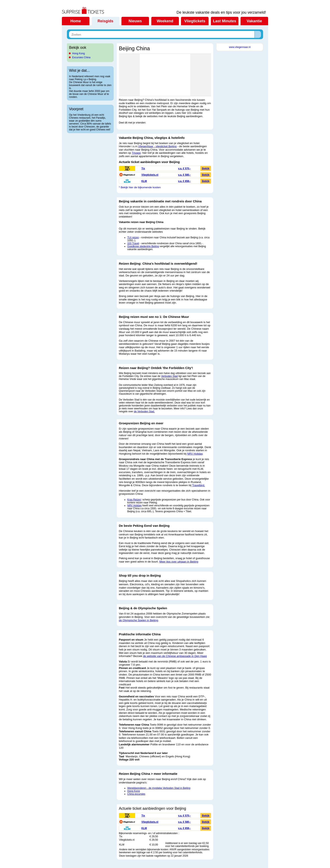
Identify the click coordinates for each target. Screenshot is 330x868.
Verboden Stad (169, 376)
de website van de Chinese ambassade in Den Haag (175, 656)
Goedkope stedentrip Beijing (143, 246)
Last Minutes (225, 21)
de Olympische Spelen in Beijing (138, 620)
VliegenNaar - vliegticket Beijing (157, 146)
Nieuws (135, 21)
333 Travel (133, 243)
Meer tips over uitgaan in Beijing (179, 562)
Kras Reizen (134, 500)
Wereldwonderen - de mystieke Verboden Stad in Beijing (159, 788)
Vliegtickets (195, 21)
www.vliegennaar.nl (240, 47)
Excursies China (81, 57)
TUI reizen (133, 238)
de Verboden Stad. (144, 411)
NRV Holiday (195, 454)
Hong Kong (79, 53)
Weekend (165, 21)
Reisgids (105, 21)
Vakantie (254, 21)
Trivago (136, 153)
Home (76, 21)
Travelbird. (199, 485)
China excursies (136, 794)
